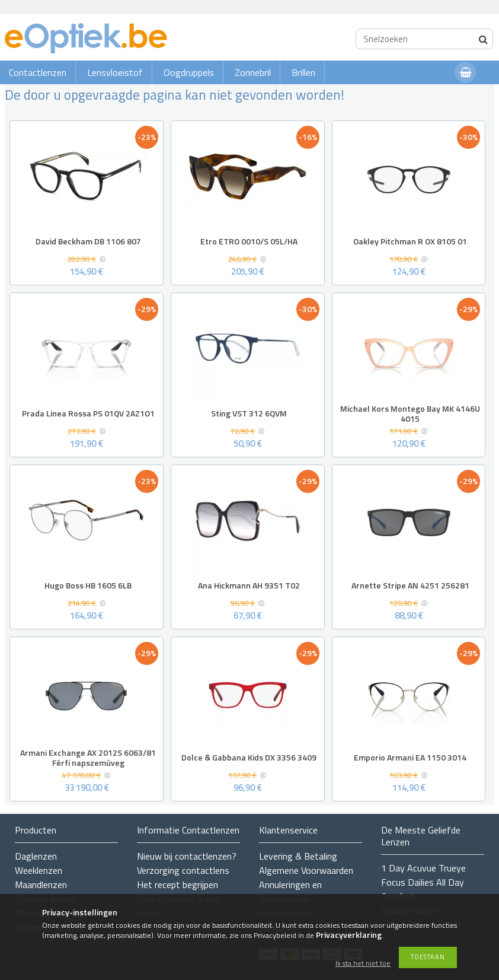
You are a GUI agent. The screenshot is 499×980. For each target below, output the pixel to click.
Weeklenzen (39, 870)
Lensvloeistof (115, 72)
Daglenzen (36, 856)
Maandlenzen (41, 884)
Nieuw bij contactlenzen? (187, 856)
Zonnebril (253, 72)
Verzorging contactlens (183, 870)
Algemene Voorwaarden (306, 870)
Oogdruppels (189, 72)
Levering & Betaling (298, 856)
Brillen (303, 72)
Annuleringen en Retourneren (290, 892)
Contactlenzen (38, 72)
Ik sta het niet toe (363, 964)
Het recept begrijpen (177, 884)
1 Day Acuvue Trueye (423, 868)
